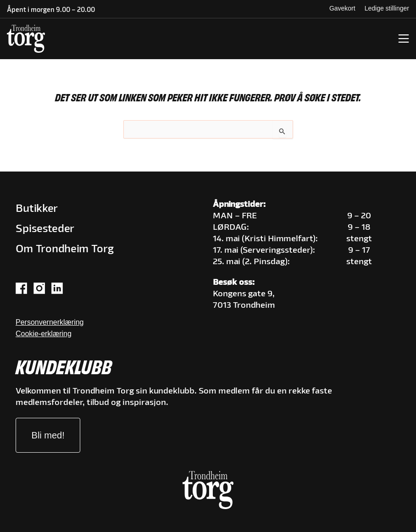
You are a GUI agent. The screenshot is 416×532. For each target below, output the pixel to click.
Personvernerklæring (50, 322)
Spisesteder (45, 229)
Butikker (37, 209)
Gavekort (342, 8)
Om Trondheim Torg (65, 249)
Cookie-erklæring (44, 334)
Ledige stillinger (387, 8)
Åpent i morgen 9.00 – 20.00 (51, 10)
